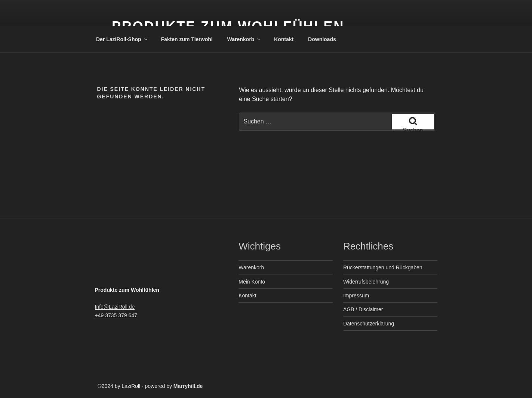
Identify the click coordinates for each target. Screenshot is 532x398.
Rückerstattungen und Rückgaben (383, 267)
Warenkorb (245, 39)
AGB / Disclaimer (363, 309)
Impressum (356, 296)
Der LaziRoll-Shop (122, 39)
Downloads (322, 39)
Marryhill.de (188, 386)
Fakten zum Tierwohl (187, 39)
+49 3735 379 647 (116, 315)
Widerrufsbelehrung (366, 282)
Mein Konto (252, 282)
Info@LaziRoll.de (115, 307)
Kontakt (284, 39)
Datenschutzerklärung (369, 324)
